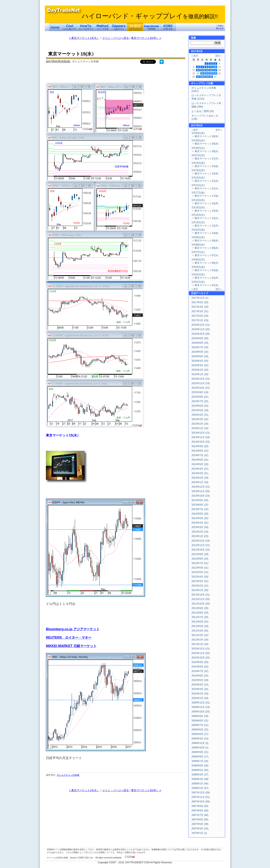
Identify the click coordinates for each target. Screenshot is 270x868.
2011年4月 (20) (200, 631)
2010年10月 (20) (201, 658)
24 (215, 73)
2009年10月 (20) (201, 712)
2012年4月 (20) (200, 577)
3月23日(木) (198, 170)
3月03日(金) (198, 267)
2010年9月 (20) (200, 662)
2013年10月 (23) (201, 496)
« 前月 (195, 56)
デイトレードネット (55, 27)
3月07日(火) (198, 252)
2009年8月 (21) (200, 721)
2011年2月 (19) (200, 640)
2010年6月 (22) (200, 676)
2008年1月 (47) (200, 788)
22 (207, 73)
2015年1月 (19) (200, 428)
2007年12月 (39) (201, 793)
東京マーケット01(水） (207, 285)
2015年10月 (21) (201, 388)
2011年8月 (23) (200, 613)
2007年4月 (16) (200, 829)
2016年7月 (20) (200, 347)
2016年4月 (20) (200, 361)
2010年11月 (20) (201, 653)
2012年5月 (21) (200, 572)
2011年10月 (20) (201, 604)
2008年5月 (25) (200, 770)
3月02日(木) (198, 275)
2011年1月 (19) (200, 644)
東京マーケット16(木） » (146, 38)
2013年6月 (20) (200, 514)
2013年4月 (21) (200, 523)
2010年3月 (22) (200, 689)
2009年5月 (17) (200, 734)
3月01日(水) (198, 282)
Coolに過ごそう (69, 27)
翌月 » (218, 56)
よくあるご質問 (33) (203, 111)
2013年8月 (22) (200, 505)
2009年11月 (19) (201, 707)
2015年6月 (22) (200, 406)
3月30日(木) (198, 133)
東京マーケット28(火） (207, 151)
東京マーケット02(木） (207, 278)
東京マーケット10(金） (207, 233)
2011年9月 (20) (200, 608)
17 (215, 70)
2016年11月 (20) (201, 329)
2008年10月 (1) (200, 748)
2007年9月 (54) (200, 806)
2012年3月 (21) (200, 581)
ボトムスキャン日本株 (68, 775)
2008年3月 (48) (200, 779)
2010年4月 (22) (200, 685)
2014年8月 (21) (200, 451)
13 (198, 70)
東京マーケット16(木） (207, 203)
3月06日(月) (198, 260)
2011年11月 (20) (201, 599)
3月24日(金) (198, 163)
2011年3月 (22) (200, 635)
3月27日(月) (198, 155)
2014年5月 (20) (200, 464)
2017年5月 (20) (200, 302)
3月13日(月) (198, 222)
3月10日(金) (198, 230)
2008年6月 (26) (200, 766)
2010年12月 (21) (201, 649)
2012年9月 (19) (200, 554)
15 (207, 70)
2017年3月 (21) (200, 311)
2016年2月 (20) (200, 370)
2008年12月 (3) (200, 743)
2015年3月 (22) (200, 419)
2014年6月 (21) (200, 460)
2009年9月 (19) (200, 716)
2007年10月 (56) (201, 802)
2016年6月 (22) (200, 352)
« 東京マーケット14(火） (84, 38)
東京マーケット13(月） (207, 226)
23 (211, 73)
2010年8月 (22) (200, 667)
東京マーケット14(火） (207, 218)
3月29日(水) (198, 140)
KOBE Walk (168, 27)
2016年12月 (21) (201, 325)
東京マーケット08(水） (207, 248)
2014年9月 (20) (200, 446)
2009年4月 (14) (200, 739)
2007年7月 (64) (200, 815)
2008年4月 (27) (200, 775)
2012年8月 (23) (200, 559)
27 (198, 77)
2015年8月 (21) (200, 397)
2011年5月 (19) (200, 626)
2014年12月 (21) (201, 433)
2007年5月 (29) (200, 824)
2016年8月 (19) (200, 343)
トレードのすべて (86, 27)
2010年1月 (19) (200, 698)
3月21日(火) (198, 185)
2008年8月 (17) (200, 757)
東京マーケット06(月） (207, 263)
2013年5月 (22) (200, 518)
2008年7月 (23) (200, 761)
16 (211, 70)
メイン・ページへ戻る (116, 38)
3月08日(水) (198, 245)
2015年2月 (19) (200, 424)
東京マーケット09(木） (207, 241)
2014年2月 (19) (200, 478)
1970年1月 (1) (199, 833)
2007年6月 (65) (200, 820)
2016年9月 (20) (200, 338)
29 (207, 77)
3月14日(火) (198, 215)
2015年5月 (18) (200, 410)
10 (215, 67)
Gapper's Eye (119, 27)
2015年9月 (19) (200, 392)
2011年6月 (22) (200, 622)
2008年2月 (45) (200, 784)
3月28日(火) (198, 148)
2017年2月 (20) (200, 316)
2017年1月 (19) (200, 320)
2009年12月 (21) (201, 703)
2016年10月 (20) (201, 334)
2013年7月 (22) (200, 509)
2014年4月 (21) (200, 469)
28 (202, 77)
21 (202, 73)
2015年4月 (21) (200, 415)
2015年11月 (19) (201, 383)
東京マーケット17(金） (207, 196)
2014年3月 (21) (200, 473)
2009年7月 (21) (200, 725)
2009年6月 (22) (200, 730)
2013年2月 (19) (200, 532)
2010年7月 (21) (200, 671)
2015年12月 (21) (201, 379)
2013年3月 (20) (200, 527)
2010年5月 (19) (200, 680)
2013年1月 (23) (200, 536)
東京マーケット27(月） (207, 159)
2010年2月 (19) (200, 694)
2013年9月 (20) (200, 500)
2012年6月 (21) (200, 568)
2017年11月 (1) (200, 298)
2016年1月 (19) (200, 374)
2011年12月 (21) (201, 595)
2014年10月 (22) (201, 442)
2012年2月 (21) (200, 586)
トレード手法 (102, 27)
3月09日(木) (198, 237)
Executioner (151, 27)
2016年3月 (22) (200, 365)
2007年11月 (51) (201, 797)
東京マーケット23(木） (207, 174)
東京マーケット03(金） (207, 270)
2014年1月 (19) (200, 482)
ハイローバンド (135, 27)
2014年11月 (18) (201, 437)
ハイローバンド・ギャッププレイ (150, 16)
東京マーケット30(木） (207, 136)
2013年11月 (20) (201, 491)
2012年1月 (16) (200, 590)
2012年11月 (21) (201, 545)
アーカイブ (202, 293)
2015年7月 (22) (200, 401)
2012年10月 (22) (201, 550)
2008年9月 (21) (200, 752)
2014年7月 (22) (200, 455)
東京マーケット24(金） (207, 166)
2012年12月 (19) (201, 541)
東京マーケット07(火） (207, 255)
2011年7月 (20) (200, 617)
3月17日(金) (198, 193)
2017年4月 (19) (200, 307)
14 (202, 70)
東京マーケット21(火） (207, 188)
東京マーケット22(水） (207, 181)
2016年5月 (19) (200, 356)
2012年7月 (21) (200, 563)
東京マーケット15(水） (207, 211)
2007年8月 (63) (200, 811)
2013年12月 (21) (201, 487)
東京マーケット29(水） (207, 144)
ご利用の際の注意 (220, 27)
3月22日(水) (198, 178)
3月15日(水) (198, 207)
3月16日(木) (198, 200)
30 (211, 77)
